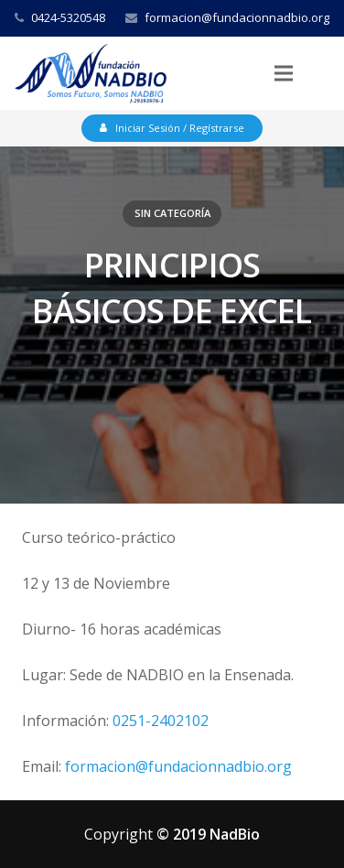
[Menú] (284, 73)
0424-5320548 (68, 17)
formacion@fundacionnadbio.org (237, 17)
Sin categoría (172, 213)
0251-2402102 (161, 721)
